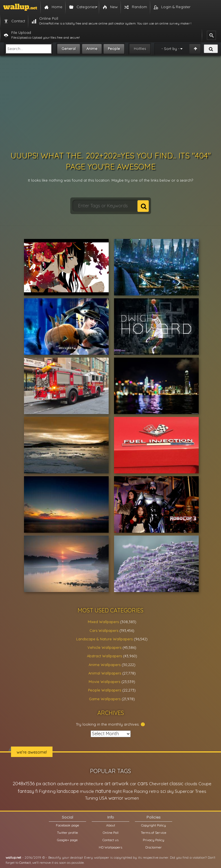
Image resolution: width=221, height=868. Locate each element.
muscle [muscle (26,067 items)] (87, 791)
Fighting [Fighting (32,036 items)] (47, 791)
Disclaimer (154, 847)
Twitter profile (67, 833)
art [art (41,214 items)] (108, 783)
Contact (25, 862)
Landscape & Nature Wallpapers (104, 639)
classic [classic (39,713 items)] (176, 783)
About (111, 825)
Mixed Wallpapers (103, 622)
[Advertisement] (111, 103)
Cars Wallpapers (104, 630)
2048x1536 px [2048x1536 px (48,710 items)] (27, 783)
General (69, 49)
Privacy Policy (154, 840)
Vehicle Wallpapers (104, 647)
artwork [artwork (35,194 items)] (120, 784)
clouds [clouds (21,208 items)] (191, 784)
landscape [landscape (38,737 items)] (68, 791)
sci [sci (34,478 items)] (163, 791)
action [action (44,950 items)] (49, 783)
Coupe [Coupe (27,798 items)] (205, 784)
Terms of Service (154, 833)
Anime (92, 49)
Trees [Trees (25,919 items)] (201, 791)
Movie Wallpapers (104, 682)
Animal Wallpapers (105, 673)
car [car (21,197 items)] (133, 784)
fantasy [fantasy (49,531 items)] (26, 791)
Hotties (140, 49)
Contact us (110, 840)
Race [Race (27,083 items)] (128, 791)
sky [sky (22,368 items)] (170, 791)
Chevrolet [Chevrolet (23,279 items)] (159, 784)
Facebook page (67, 825)
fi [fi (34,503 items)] (37, 791)
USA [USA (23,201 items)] (103, 798)
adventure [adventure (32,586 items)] (68, 784)
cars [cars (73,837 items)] (143, 783)
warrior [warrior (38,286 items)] (116, 798)
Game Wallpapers (105, 699)
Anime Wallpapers (105, 665)
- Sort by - (170, 49)
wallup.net (13, 857)
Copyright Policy (154, 825)
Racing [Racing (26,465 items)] (141, 791)
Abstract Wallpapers (104, 656)
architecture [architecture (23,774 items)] (91, 784)
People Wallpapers (105, 690)
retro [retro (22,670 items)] (154, 791)
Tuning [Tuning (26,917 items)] (91, 798)
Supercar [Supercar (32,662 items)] (184, 791)
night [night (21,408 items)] (117, 791)
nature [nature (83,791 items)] (103, 791)
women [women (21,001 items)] (132, 798)
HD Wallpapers (110, 847)
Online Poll (111, 833)
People (114, 49)
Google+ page (67, 840)
